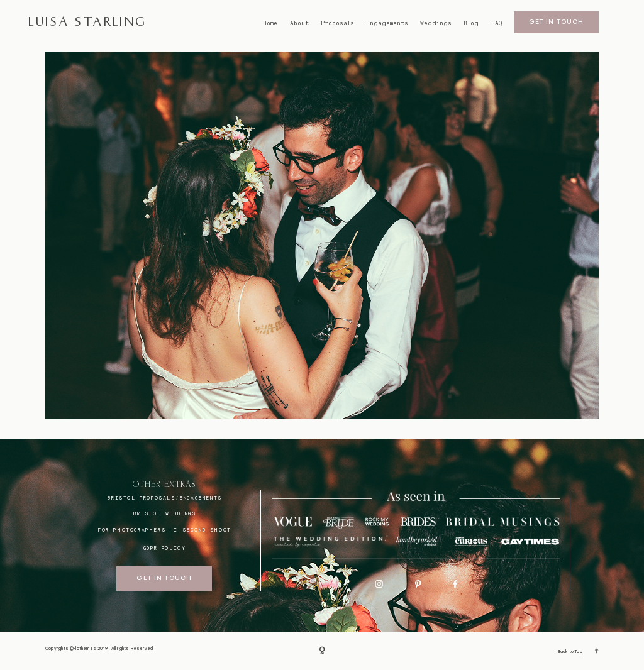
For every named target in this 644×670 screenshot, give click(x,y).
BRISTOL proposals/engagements (164, 498)
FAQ (497, 23)
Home (270, 23)
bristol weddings (164, 513)
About (299, 23)
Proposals (337, 23)
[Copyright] (322, 651)
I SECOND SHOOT (202, 530)
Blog (471, 23)
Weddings (436, 23)
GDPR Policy (165, 548)
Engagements (387, 23)
